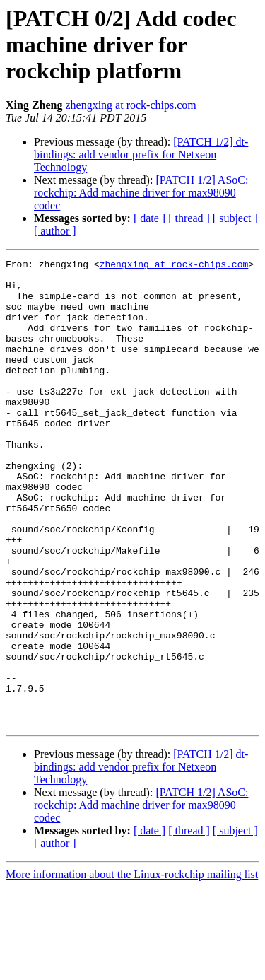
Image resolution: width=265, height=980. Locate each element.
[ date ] (149, 218)
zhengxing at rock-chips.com (130, 105)
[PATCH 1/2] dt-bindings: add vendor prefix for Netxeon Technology (141, 154)
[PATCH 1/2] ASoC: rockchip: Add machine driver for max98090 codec (141, 193)
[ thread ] (189, 218)
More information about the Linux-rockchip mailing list (132, 968)
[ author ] (55, 231)
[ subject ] (235, 218)
